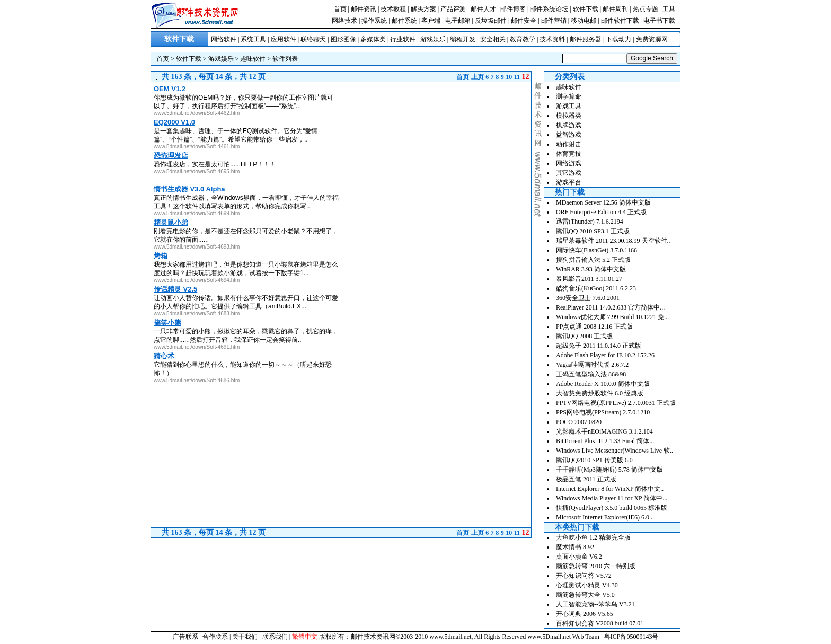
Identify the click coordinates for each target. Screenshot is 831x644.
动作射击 (569, 144)
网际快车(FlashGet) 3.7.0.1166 (596, 250)
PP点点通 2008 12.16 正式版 (594, 327)
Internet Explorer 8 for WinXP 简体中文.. (610, 489)
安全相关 (493, 39)
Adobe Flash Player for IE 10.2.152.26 (605, 355)
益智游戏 (569, 135)
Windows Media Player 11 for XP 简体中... (612, 498)
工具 (669, 9)
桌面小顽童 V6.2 (579, 557)
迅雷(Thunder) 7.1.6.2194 (590, 222)
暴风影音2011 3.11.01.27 (589, 279)
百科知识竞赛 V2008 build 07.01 (600, 623)
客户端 (431, 21)
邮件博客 (513, 9)
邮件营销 (554, 21)
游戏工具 (569, 106)
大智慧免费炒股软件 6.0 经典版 (600, 393)
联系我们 (275, 637)
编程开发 (463, 39)
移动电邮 (584, 21)
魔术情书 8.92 (575, 547)
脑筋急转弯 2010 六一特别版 (596, 566)
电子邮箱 (458, 21)
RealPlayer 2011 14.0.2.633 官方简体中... (610, 307)
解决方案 (423, 9)
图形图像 (343, 39)
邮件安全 (524, 21)
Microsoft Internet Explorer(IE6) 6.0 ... (606, 517)
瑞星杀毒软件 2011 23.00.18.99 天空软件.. (613, 241)
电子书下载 (659, 21)
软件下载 (586, 9)
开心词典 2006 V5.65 (585, 614)
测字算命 (569, 96)
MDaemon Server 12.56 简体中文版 (603, 202)
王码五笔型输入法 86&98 (591, 374)
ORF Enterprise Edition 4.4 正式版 (601, 212)
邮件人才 (483, 9)
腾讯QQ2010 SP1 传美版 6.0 (594, 460)
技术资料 (552, 39)
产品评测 (453, 9)
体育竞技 (569, 154)
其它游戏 (569, 173)
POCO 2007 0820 (579, 422)
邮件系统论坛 (549, 9)
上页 (478, 77)
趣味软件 (253, 59)
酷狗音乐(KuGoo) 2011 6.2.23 (596, 288)
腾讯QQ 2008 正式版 (584, 336)
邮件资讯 (364, 9)
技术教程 (393, 9)
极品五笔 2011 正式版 (586, 479)
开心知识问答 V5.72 (584, 576)
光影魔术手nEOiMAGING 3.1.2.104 (604, 431)
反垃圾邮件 (491, 21)
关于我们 (245, 637)
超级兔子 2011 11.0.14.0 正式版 (599, 346)
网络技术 (344, 21)
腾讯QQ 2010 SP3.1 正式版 (593, 231)
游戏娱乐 (433, 39)
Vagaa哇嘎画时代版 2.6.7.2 (592, 365)
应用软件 (284, 39)
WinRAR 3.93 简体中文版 (591, 269)
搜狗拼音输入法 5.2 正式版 (593, 260)
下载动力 (618, 39)
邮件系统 (404, 21)
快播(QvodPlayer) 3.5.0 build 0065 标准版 (612, 508)
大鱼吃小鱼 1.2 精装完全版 (593, 537)
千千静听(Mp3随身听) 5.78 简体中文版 (609, 470)
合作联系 (215, 637)
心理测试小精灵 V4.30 (587, 585)
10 (509, 77)
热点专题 (646, 9)
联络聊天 (313, 39)
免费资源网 (652, 39)
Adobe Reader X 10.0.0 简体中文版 (603, 384)
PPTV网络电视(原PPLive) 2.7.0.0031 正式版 (616, 403)
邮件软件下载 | (622, 21)
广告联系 (185, 637)
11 (517, 77)
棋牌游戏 (569, 125)
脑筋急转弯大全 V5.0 (585, 595)
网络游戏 (569, 163)
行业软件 (403, 39)
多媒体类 (373, 39)
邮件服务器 (586, 39)
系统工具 (253, 39)
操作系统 (374, 21)
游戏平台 (569, 182)
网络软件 (224, 39)
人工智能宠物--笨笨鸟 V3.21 (595, 604)
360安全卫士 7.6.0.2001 (588, 298)
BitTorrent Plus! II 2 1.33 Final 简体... (605, 441)
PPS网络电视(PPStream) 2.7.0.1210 (603, 412)
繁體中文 (305, 637)
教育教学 (523, 39)
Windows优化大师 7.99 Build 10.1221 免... (612, 317)
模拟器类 (569, 116)
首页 (340, 9)
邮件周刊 (615, 9)
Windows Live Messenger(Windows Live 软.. (615, 451)
